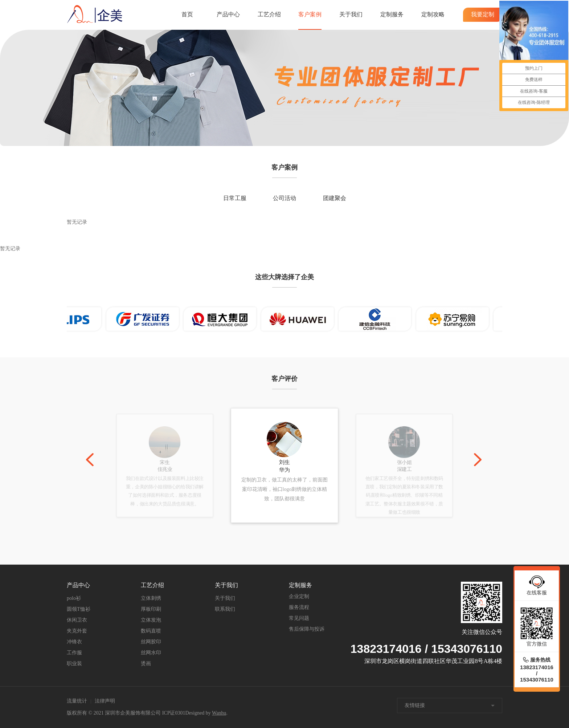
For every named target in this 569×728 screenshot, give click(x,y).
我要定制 (483, 14)
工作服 (74, 653)
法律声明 (105, 701)
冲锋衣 (74, 642)
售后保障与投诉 (307, 629)
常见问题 (299, 618)
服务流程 (299, 607)
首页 (187, 14)
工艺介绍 (269, 14)
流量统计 (77, 701)
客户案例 (310, 14)
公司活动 (284, 198)
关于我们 (351, 14)
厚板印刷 (151, 609)
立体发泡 (151, 620)
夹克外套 (77, 631)
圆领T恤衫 (79, 609)
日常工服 (235, 198)
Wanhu (219, 713)
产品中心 (228, 14)
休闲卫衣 (77, 620)
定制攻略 (433, 14)
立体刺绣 (151, 598)
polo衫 (74, 598)
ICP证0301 (174, 713)
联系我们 (225, 609)
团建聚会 (335, 198)
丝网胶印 (151, 642)
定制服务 (392, 14)
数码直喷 (151, 631)
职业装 (74, 664)
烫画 (146, 664)
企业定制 (299, 596)
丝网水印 (151, 653)
